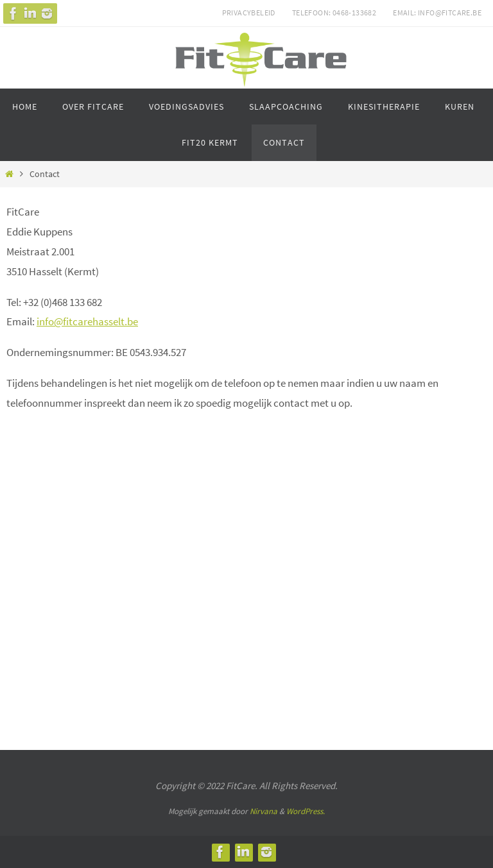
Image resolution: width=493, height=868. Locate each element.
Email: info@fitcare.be (437, 13)
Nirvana (264, 811)
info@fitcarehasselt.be (87, 321)
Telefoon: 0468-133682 (334, 13)
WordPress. (306, 811)
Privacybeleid (249, 13)
